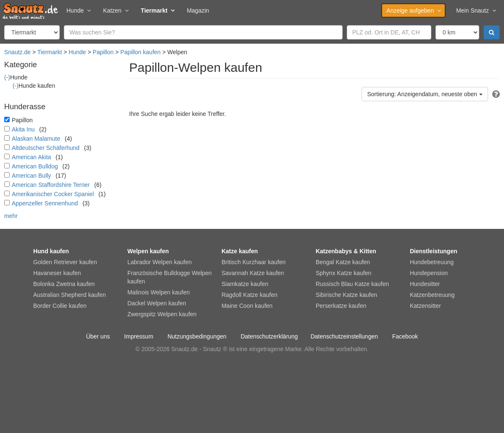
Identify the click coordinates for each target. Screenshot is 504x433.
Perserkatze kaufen (341, 306)
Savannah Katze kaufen (253, 273)
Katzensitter (425, 306)
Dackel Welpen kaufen (157, 303)
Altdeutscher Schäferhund (46, 148)
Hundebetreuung (432, 262)
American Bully (31, 176)
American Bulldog (35, 166)
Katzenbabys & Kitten (346, 251)
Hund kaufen (51, 251)
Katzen (116, 10)
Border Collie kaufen (60, 306)
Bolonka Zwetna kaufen (64, 284)
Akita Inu (23, 129)
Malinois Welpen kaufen (158, 292)
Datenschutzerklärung (269, 336)
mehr (11, 216)
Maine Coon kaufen (247, 306)
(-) (7, 77)
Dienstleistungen (434, 251)
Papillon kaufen (140, 52)
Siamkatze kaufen (245, 284)
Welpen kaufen (148, 251)
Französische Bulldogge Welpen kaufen (170, 277)
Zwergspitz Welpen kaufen (162, 314)
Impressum (139, 336)
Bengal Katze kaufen (343, 262)
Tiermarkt (158, 10)
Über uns (98, 336)
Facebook (405, 336)
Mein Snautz (476, 10)
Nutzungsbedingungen (197, 336)
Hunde (78, 10)
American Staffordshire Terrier (51, 185)
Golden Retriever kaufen (65, 262)
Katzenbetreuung (432, 295)
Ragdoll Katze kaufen (249, 295)
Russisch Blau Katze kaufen (352, 284)
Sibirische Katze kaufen (346, 295)
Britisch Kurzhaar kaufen (254, 262)
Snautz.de (17, 52)
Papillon (103, 52)
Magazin (198, 10)
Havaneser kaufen (57, 273)
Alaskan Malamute (36, 139)
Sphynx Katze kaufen (343, 273)
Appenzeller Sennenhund (45, 203)
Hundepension (429, 273)
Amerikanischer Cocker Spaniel (53, 194)
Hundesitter (425, 284)
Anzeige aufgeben (413, 10)
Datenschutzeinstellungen (344, 336)
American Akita (31, 157)
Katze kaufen (240, 251)
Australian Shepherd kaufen (70, 295)
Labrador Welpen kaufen (160, 262)
